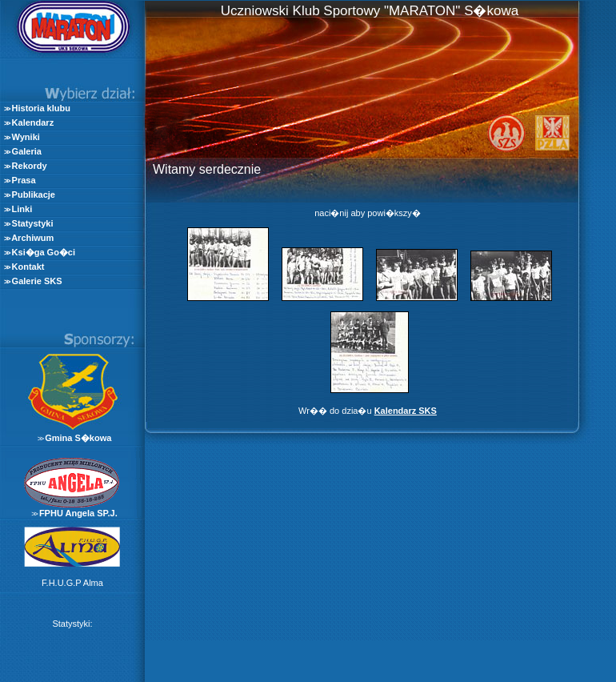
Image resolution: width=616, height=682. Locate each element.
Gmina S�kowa (78, 438)
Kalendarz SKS (406, 411)
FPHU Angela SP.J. (78, 513)
